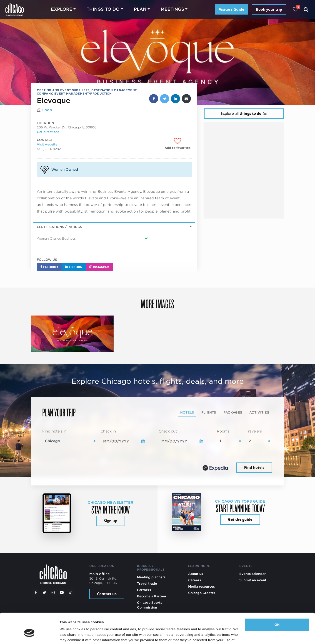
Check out (168, 431)
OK (277, 602)
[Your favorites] (295, 9)
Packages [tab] (233, 412)
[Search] (306, 9)
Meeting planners (151, 577)
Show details (70, 635)
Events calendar (252, 574)
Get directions (48, 132)
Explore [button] (62, 9)
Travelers (254, 431)
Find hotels (254, 468)
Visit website (47, 144)
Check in (108, 431)
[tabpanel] (157, 451)
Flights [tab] (209, 412)
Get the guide (240, 519)
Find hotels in (54, 431)
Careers (195, 580)
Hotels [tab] (187, 412)
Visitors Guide (231, 9)
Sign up (111, 521)
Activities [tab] (259, 412)
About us (196, 574)
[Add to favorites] (177, 144)
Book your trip (269, 9)
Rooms (223, 431)
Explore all (244, 113)
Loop (47, 110)
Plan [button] (140, 9)
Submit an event (253, 580)
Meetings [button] (172, 9)
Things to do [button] (103, 9)
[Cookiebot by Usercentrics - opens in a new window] (29, 635)
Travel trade (147, 583)
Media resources (201, 586)
